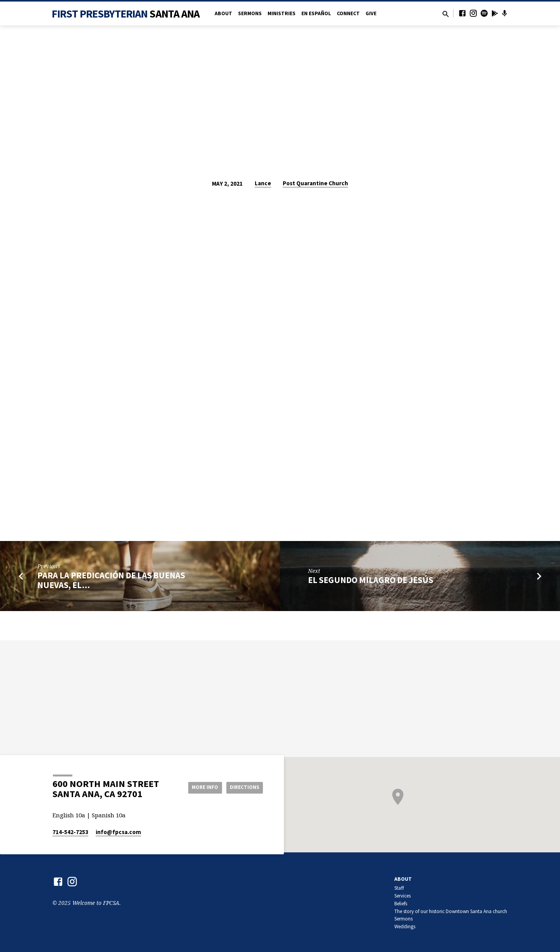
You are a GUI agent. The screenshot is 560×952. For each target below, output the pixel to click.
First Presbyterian (126, 14)
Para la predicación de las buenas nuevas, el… (111, 580)
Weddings (405, 927)
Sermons (250, 13)
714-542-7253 (70, 832)
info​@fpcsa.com (118, 832)
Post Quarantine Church (315, 183)
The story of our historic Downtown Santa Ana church (451, 911)
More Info (200, 787)
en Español (316, 13)
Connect (348, 13)
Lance (263, 183)
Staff (399, 888)
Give (371, 13)
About (223, 13)
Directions (243, 787)
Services (402, 896)
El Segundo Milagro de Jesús (371, 580)
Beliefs (401, 904)
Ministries (282, 13)
